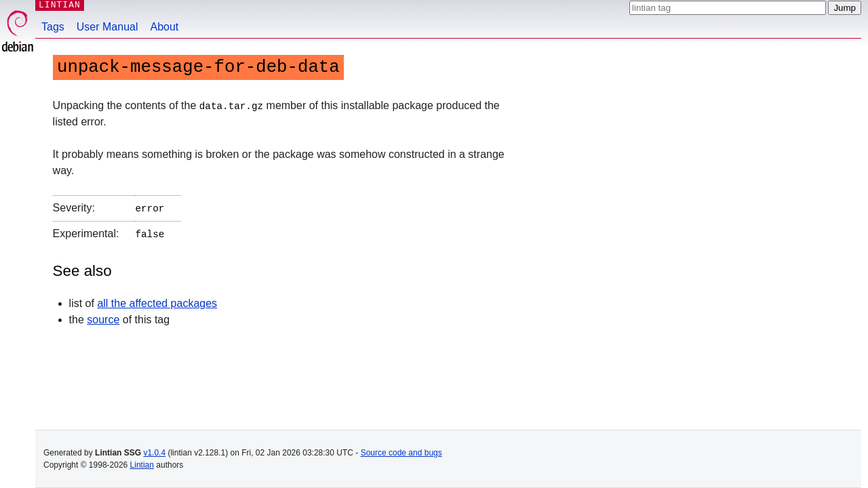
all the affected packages (157, 301)
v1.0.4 (154, 453)
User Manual (107, 27)
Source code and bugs (401, 453)
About (165, 27)
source (103, 317)
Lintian (142, 465)
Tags (53, 27)
